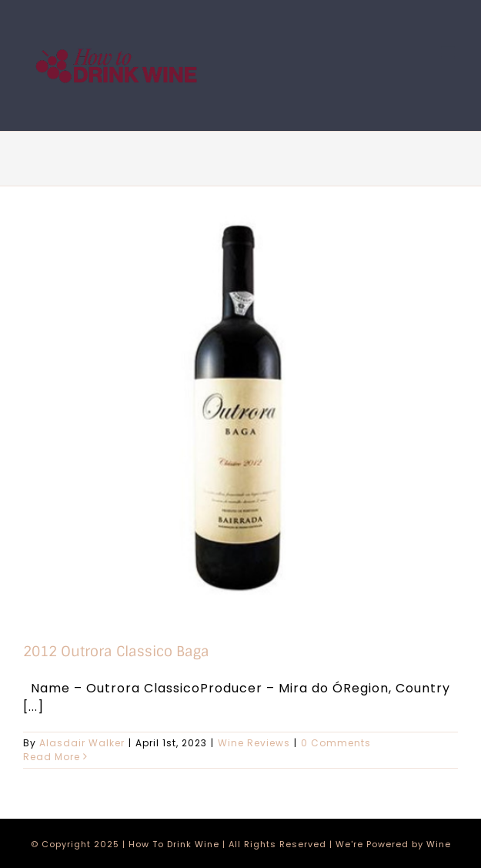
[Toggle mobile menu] (449, 53)
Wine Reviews (254, 743)
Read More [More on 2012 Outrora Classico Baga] (52, 757)
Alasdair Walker (82, 743)
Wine (439, 844)
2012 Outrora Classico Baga (116, 652)
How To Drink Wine (174, 844)
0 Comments (336, 743)
